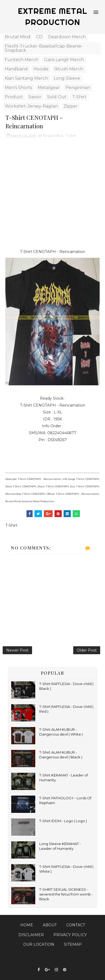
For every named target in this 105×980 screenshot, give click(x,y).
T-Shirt (79, 97)
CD (39, 37)
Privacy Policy (70, 935)
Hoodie (41, 69)
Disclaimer (31, 935)
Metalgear (49, 88)
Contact (76, 925)
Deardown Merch (67, 37)
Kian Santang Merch (26, 78)
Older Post (87, 650)
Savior (35, 97)
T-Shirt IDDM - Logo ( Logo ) (63, 821)
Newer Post (17, 650)
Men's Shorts (18, 88)
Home (27, 925)
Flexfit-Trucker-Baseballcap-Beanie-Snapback (44, 48)
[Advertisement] (52, 196)
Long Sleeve (67, 78)
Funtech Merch (22, 60)
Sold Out (57, 97)
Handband (16, 69)
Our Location (39, 944)
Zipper (71, 106)
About (50, 925)
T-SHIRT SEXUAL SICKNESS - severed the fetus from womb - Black (66, 894)
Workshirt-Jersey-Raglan (31, 106)
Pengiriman (78, 88)
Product (14, 97)
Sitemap (73, 944)
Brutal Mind (18, 37)
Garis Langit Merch (64, 60)
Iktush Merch (69, 69)
